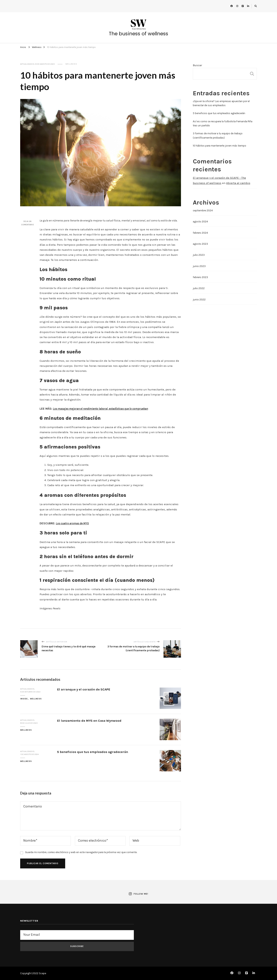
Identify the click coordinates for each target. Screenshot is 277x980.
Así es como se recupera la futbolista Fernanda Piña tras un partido (223, 123)
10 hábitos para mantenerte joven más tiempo (219, 146)
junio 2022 (199, 300)
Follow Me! (138, 894)
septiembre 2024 (203, 210)
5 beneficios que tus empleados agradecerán (93, 752)
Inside (24, 699)
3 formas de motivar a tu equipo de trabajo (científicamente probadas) (218, 135)
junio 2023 (199, 266)
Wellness (71, 64)
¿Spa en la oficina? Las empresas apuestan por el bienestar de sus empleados (221, 103)
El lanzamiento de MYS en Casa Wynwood (89, 721)
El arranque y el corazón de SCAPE (84, 689)
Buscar (197, 65)
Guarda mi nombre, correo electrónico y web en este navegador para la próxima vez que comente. (81, 852)
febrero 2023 (200, 277)
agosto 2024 (200, 222)
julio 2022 (199, 288)
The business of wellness (138, 34)
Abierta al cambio (238, 183)
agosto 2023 (200, 244)
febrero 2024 (200, 233)
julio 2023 (199, 255)
